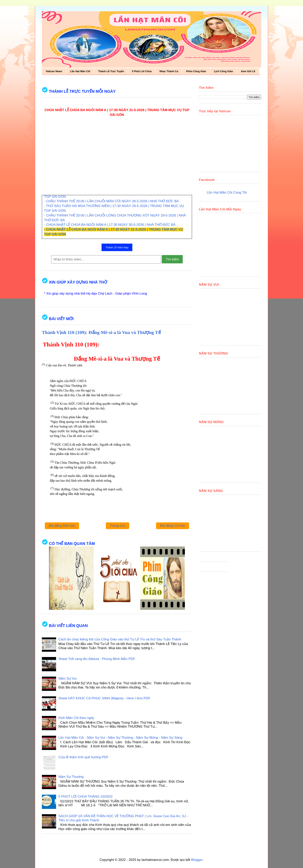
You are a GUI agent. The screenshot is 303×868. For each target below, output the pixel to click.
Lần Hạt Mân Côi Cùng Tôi (227, 192)
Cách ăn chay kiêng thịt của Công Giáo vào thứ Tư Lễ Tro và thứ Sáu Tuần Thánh (120, 639)
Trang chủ (117, 526)
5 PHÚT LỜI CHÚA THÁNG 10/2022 (86, 797)
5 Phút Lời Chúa (142, 71)
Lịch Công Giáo (223, 71)
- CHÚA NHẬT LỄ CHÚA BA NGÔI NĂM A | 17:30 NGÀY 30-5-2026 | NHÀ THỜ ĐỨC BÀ (110, 225)
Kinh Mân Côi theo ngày (76, 718)
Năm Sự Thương (71, 777)
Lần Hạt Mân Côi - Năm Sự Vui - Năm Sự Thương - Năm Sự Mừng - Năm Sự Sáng (120, 738)
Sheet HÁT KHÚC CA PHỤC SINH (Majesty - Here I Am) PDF (104, 698)
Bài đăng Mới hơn (62, 526)
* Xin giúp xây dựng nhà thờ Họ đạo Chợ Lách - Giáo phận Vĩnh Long (96, 294)
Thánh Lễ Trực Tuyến (111, 71)
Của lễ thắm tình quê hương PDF (83, 757)
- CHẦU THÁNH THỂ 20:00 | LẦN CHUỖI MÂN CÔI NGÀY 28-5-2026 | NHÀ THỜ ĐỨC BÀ (111, 201)
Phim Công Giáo (196, 71)
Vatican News (54, 71)
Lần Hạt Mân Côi (80, 71)
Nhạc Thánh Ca (169, 71)
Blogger (197, 860)
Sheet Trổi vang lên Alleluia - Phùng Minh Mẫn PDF (97, 659)
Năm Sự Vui (68, 678)
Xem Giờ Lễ (248, 71)
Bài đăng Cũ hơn (173, 526)
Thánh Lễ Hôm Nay (117, 247)
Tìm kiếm (172, 259)
